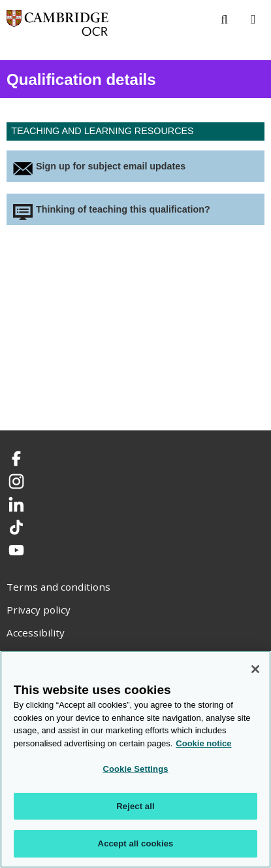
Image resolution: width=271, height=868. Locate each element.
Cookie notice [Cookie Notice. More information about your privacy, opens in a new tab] (203, 743)
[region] (135, 759)
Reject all (135, 806)
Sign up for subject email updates (111, 166)
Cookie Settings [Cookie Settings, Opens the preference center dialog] (135, 769)
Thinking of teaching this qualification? (123, 209)
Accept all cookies (136, 843)
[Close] (255, 669)
